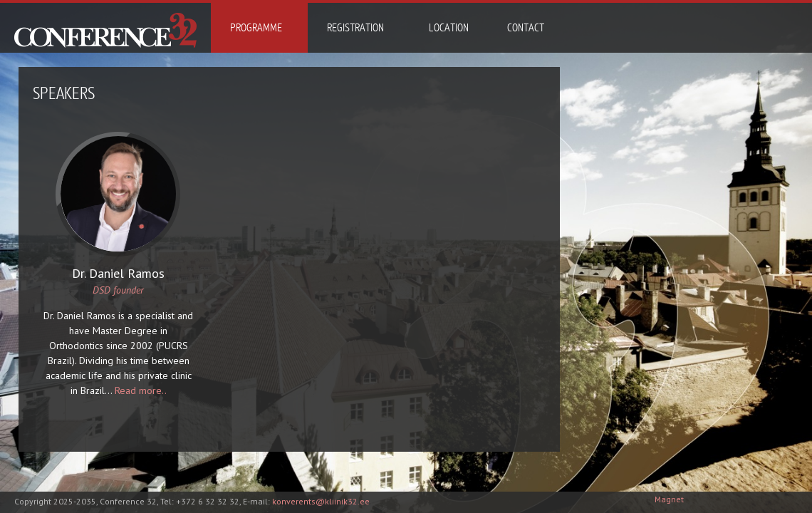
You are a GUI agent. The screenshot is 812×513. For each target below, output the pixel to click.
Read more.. (141, 390)
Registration (355, 28)
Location (449, 28)
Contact (526, 28)
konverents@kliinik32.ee (321, 501)
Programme (256, 28)
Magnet (669, 499)
